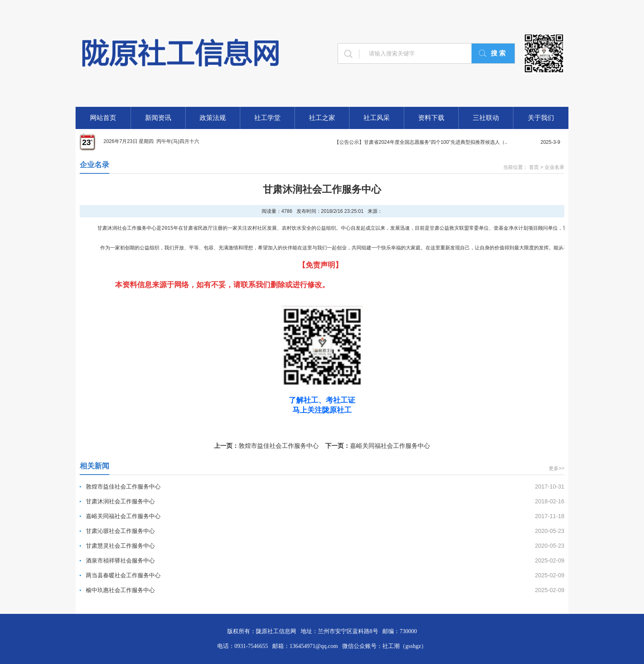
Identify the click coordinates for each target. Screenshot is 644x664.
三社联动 (486, 118)
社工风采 (377, 118)
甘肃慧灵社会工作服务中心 (120, 546)
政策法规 (213, 118)
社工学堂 (267, 118)
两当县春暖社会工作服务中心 (123, 575)
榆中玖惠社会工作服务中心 (120, 590)
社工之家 (322, 118)
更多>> (557, 468)
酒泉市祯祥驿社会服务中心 (120, 560)
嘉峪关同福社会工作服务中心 (390, 446)
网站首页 (103, 118)
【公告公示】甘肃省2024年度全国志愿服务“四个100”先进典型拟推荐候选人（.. (421, 142)
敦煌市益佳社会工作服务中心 (279, 446)
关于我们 (541, 118)
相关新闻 (94, 466)
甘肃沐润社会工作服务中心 (120, 501)
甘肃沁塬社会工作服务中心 (120, 531)
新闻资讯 (158, 118)
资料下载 (431, 118)
